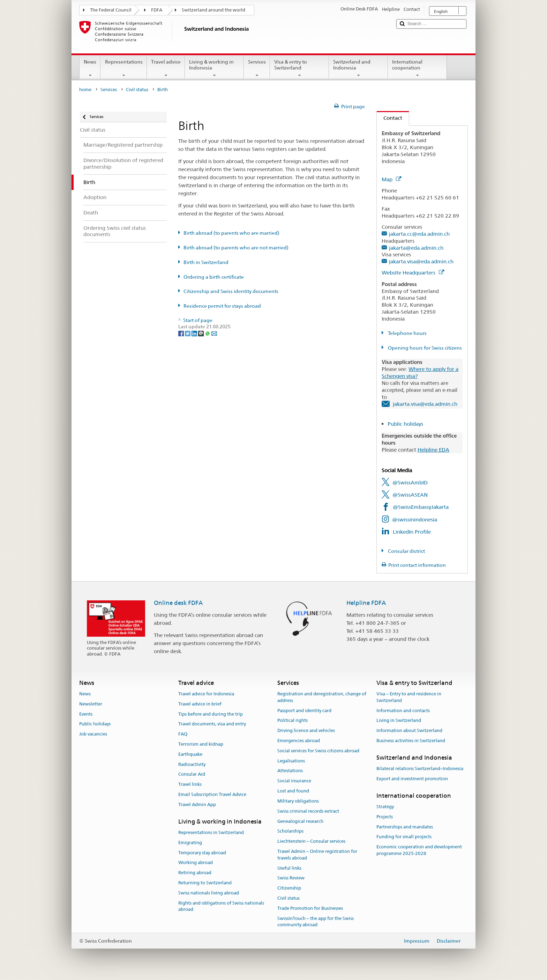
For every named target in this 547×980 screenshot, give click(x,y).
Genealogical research (300, 821)
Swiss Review (291, 878)
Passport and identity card (304, 711)
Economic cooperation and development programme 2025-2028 (419, 850)
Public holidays (405, 424)
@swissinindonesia (415, 520)
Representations (123, 68)
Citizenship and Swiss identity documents (231, 291)
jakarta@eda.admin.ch (416, 248)
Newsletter (91, 704)
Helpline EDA (433, 450)
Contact (389, 118)
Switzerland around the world (213, 10)
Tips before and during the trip (211, 714)
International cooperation (417, 68)
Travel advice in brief (200, 704)
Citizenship (289, 888)
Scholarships (290, 831)
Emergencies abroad (299, 741)
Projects (385, 817)
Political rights (293, 721)
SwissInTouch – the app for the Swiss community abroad (316, 922)
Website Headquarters (413, 273)
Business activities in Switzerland (411, 741)
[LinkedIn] (195, 333)
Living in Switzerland (399, 721)
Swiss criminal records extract (308, 811)
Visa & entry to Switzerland (299, 68)
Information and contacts (403, 711)
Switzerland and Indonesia (358, 68)
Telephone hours (407, 333)
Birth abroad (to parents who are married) (231, 233)
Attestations (290, 771)
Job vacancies (93, 734)
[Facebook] (182, 333)
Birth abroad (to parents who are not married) (236, 248)
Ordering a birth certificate (214, 277)
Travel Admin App (197, 805)
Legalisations (291, 761)
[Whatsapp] (208, 333)
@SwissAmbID (410, 482)
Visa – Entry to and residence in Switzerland (409, 697)
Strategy (385, 807)
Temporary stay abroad (202, 853)
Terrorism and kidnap (201, 744)
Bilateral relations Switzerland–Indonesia (420, 769)
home (85, 90)
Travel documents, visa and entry (212, 724)
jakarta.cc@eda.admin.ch (419, 234)
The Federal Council (111, 10)
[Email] (214, 333)
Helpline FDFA (366, 603)
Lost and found (293, 791)
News (90, 68)
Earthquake (190, 754)
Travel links (190, 785)
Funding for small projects (404, 837)
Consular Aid (192, 774)
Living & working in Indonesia (214, 68)
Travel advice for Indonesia (206, 694)
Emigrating (190, 843)
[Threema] (201, 333)
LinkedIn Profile (412, 532)
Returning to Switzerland (205, 883)
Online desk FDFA (178, 603)
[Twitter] (188, 333)
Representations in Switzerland (211, 832)
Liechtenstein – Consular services (311, 841)
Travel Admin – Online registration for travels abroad (317, 855)
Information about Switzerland (409, 730)
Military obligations (298, 801)
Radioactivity (192, 764)
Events (86, 714)
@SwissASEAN (410, 495)
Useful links (289, 868)
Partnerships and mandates (405, 827)
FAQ (183, 734)
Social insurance (294, 781)
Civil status (137, 90)
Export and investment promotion (412, 779)
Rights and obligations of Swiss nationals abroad (221, 906)
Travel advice (166, 68)
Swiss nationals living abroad (209, 893)
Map (391, 179)
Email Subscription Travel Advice (212, 794)
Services (257, 68)
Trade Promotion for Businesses (310, 908)
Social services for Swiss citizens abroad (318, 751)
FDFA (157, 10)
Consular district (406, 551)
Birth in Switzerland (206, 262)
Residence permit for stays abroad (222, 306)
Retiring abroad (195, 873)
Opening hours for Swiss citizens (424, 348)
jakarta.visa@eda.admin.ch (421, 261)
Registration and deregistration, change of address (322, 697)
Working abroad (196, 863)
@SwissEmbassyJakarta (421, 507)
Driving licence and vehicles (306, 730)
